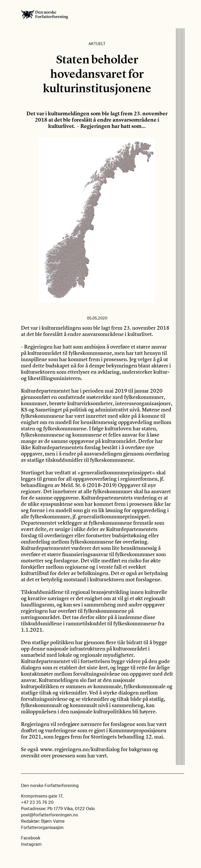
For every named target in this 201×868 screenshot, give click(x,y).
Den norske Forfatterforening (44, 14)
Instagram (31, 844)
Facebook (31, 838)
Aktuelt (97, 44)
